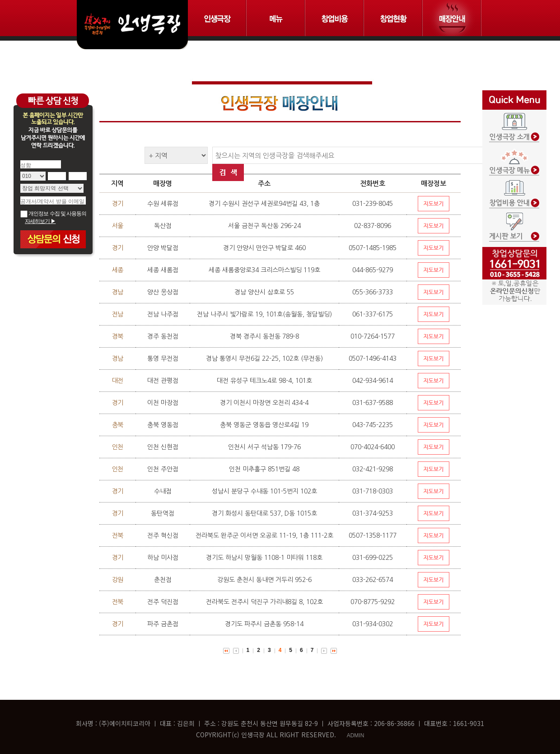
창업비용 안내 (514, 188)
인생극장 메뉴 (514, 157)
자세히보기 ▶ (40, 221)
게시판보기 (514, 220)
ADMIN (356, 735)
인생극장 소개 (514, 125)
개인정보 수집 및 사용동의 (53, 214)
